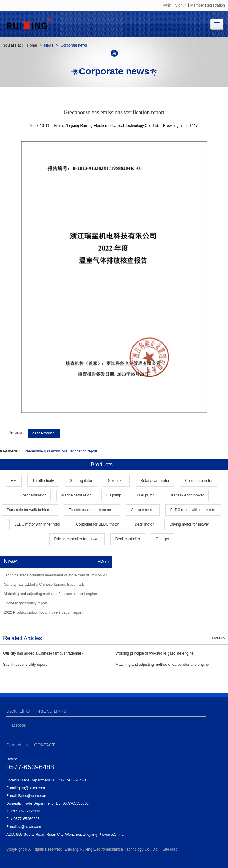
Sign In (181, 5)
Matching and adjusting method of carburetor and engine (50, 594)
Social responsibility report (25, 603)
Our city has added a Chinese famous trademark (44, 585)
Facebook (18, 725)
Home (32, 45)
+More (103, 562)
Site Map (170, 849)
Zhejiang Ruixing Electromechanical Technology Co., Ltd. (112, 849)
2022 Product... (44, 433)
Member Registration (208, 5)
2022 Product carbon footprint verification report (43, 612)
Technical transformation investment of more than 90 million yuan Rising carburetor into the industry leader (91, 575)
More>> (219, 638)
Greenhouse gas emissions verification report (60, 451)
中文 (167, 5)
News (49, 45)
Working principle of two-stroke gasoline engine (154, 653)
